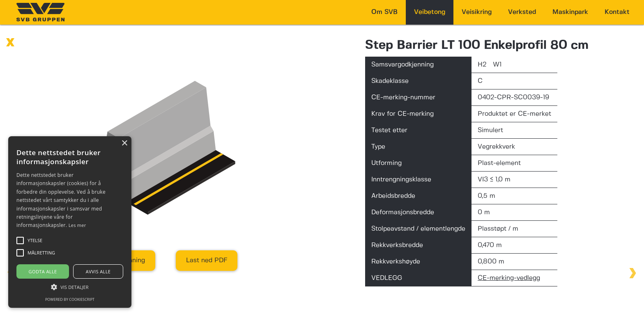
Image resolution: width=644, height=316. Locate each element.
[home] (40, 12)
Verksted (522, 12)
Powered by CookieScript (70, 299)
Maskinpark (570, 12)
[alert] (70, 222)
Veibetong (430, 12)
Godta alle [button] (43, 271)
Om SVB (384, 12)
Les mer (77, 225)
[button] (70, 287)
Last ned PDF (207, 260)
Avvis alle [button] (98, 271)
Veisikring (477, 12)
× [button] (124, 143)
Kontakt (617, 12)
